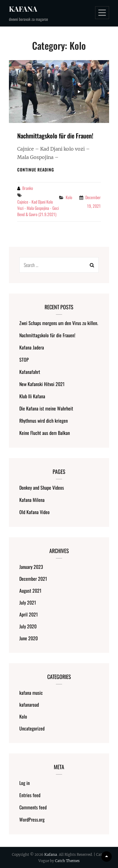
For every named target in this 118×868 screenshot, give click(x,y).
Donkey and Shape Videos (42, 488)
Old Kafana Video (34, 512)
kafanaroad (29, 705)
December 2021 (33, 579)
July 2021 (28, 602)
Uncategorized (32, 728)
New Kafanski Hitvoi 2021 (42, 384)
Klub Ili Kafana (32, 396)
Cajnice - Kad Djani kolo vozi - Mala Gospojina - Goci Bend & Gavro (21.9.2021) (38, 208)
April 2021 (29, 614)
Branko (28, 188)
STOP (24, 360)
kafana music (31, 693)
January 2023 (31, 567)
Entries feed (30, 795)
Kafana (23, 9)
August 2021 (30, 591)
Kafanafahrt (30, 372)
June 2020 (29, 638)
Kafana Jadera (32, 347)
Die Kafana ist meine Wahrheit (46, 408)
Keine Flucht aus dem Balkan (45, 433)
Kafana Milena (32, 500)
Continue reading (36, 170)
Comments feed (33, 807)
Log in (25, 783)
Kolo (69, 197)
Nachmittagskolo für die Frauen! (55, 136)
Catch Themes (67, 861)
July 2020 (28, 626)
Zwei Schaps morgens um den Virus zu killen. (59, 323)
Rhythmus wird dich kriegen (44, 421)
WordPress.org (32, 819)
